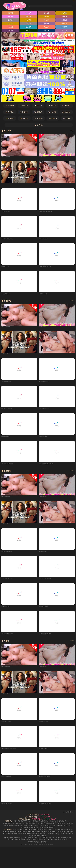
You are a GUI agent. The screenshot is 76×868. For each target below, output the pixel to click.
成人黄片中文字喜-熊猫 (46, 184)
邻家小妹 (46, 24)
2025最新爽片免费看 (8, 184)
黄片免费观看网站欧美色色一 (10, 295)
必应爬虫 (61, 849)
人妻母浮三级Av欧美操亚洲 (47, 295)
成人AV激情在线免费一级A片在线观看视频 (52, 212)
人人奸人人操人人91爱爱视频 (48, 610)
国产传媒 (66, 106)
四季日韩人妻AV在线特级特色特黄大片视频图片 (16, 753)
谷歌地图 (34, 849)
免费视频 (64, 17)
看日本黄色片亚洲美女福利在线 (49, 411)
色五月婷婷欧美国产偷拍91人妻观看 (13, 638)
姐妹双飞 (64, 14)
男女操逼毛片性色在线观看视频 (11, 781)
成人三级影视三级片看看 (47, 554)
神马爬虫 (41, 849)
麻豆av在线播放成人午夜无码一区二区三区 (52, 809)
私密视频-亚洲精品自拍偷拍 (10, 157)
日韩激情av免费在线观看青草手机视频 (51, 268)
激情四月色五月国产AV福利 (47, 439)
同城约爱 (10, 28)
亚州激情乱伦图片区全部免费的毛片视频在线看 (53, 467)
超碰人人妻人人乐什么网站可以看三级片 (51, 582)
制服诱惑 (24, 119)
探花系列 (38, 106)
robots (67, 849)
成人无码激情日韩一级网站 (47, 753)
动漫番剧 (10, 119)
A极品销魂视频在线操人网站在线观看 (50, 781)
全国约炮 (28, 24)
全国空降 (28, 28)
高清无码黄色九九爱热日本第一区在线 (51, 638)
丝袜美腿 (53, 119)
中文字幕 (28, 21)
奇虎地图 (54, 849)
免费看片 (10, 17)
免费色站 (46, 17)
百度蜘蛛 (18, 849)
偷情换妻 (64, 21)
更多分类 (39, 126)
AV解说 (67, 119)
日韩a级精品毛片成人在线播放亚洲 (12, 582)
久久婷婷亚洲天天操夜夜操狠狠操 (12, 554)
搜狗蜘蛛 (47, 849)
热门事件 (10, 113)
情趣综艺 (24, 113)
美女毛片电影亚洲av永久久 (10, 610)
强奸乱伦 (10, 21)
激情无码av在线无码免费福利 (48, 725)
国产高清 (52, 106)
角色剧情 (66, 113)
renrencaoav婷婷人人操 (9, 268)
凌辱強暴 (39, 119)
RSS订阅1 (10, 849)
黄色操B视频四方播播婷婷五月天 (12, 809)
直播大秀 (28, 31)
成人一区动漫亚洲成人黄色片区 (49, 383)
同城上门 (10, 24)
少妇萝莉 (64, 28)
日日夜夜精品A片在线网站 (10, 212)
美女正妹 (24, 106)
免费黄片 (28, 17)
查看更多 (71, 131)
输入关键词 (35, 6)
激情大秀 (28, 14)
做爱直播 (46, 31)
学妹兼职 (46, 28)
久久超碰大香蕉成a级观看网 (48, 240)
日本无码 (46, 21)
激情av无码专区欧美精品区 (10, 439)
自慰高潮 (10, 14)
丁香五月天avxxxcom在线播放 (11, 383)
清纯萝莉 (64, 24)
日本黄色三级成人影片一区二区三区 (13, 467)
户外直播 (10, 31)
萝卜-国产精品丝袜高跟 (46, 157)
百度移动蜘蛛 (26, 849)
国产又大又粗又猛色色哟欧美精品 (12, 411)
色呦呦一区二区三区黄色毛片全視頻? (13, 240)
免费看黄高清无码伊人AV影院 (11, 725)
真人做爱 (46, 14)
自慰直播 (64, 31)
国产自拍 (10, 106)
